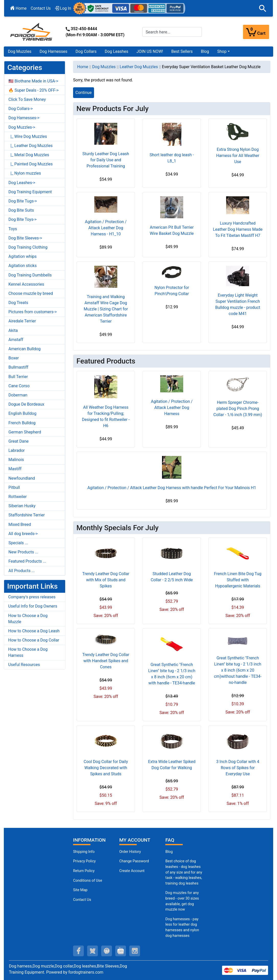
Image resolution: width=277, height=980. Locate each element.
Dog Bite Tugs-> (23, 201)
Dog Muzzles (20, 51)
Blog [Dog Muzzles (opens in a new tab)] (169, 852)
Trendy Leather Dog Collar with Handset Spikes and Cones (106, 661)
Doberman (18, 395)
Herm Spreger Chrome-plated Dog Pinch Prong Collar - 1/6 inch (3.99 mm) (238, 409)
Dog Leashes (117, 51)
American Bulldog (25, 349)
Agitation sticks (22, 266)
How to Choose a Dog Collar (34, 640)
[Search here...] (172, 32)
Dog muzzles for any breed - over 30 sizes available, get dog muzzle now (182, 901)
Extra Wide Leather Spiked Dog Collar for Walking (172, 765)
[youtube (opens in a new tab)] (121, 951)
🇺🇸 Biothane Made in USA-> (33, 81)
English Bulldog (22, 413)
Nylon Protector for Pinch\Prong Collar (172, 291)
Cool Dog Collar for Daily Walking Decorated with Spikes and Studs (106, 768)
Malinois (16, 460)
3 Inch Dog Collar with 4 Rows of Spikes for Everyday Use (238, 768)
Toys (13, 229)
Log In (63, 8)
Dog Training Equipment (30, 192)
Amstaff (16, 340)
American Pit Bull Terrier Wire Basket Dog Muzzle (172, 230)
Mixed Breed (20, 524)
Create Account (132, 871)
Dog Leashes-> (22, 183)
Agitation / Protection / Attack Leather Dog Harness (172, 408)
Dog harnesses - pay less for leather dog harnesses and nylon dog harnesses (182, 927)
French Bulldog (22, 423)
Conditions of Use (88, 881)
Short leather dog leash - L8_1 (172, 158)
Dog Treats (18, 303)
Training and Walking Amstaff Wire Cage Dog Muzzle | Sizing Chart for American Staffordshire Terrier (106, 309)
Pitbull (14, 487)
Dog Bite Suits (21, 210)
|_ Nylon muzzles (25, 173)
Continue (84, 93)
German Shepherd (25, 432)
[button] (263, 8)
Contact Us (41, 8)
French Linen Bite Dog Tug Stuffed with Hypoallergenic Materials (238, 580)
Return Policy (84, 871)
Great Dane (19, 441)
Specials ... (18, 543)
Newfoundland (22, 478)
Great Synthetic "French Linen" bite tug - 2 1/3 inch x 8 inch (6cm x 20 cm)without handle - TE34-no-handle (238, 670)
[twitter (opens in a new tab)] (93, 951)
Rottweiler (18, 497)
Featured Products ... (27, 561)
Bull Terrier (18, 377)
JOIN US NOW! (150, 51)
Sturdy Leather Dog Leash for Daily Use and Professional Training (106, 160)
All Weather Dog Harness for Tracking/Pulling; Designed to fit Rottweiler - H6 (106, 416)
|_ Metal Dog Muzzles (29, 155)
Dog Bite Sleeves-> (25, 238)
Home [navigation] (83, 67)
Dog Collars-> (21, 109)
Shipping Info (84, 852)
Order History (130, 852)
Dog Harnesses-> (24, 118)
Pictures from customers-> (33, 312)
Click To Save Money (27, 99)
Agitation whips (22, 256)
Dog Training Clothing (28, 247)
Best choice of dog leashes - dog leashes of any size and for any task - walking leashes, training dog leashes (184, 872)
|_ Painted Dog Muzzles (31, 164)
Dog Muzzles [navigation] (104, 67)
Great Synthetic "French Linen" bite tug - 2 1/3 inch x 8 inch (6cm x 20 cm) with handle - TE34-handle (172, 674)
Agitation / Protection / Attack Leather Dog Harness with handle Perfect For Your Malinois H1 (172, 488)
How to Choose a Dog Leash (34, 631)
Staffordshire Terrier (27, 515)
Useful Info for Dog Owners (33, 606)
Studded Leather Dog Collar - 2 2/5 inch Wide (172, 577)
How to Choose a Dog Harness (28, 652)
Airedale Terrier (22, 321)
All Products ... (22, 571)
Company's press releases (32, 597)
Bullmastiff (18, 367)
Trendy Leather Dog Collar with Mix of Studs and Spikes (106, 580)
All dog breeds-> (23, 534)
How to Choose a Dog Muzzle (28, 619)
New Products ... (23, 552)
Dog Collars (86, 51)
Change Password (134, 861)
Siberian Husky (22, 506)
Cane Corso (19, 386)
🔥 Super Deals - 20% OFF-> (33, 90)
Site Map (80, 890)
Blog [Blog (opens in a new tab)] (205, 51)
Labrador (17, 450)
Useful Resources (24, 665)
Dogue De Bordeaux (26, 404)
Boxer (14, 358)
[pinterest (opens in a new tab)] (107, 951)
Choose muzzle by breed (31, 293)
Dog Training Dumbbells (30, 275)
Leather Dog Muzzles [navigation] (139, 67)
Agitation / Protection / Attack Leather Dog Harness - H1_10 (106, 228)
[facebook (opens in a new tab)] (78, 951)
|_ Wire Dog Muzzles (28, 136)
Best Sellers (182, 51)
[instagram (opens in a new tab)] (135, 951)
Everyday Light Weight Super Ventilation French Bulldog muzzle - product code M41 (238, 304)
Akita (13, 330)
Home (18, 8)
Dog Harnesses (54, 51)
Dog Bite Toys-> (22, 219)
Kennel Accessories (26, 284)
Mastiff (15, 469)
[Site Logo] (32, 32)
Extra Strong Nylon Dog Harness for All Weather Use (238, 156)
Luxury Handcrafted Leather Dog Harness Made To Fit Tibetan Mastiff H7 (238, 229)
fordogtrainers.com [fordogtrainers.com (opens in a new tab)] (86, 972)
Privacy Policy (84, 861)
